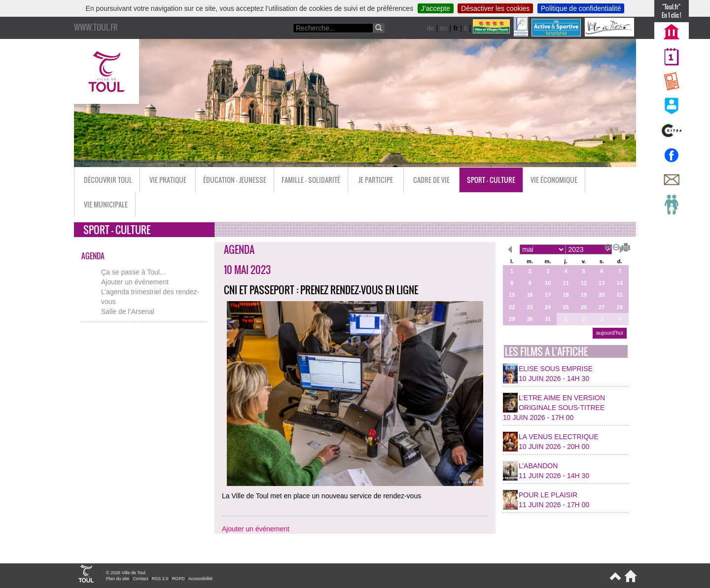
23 (530, 307)
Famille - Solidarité (311, 180)
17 (548, 295)
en (444, 28)
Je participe (376, 180)
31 (548, 319)
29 (512, 319)
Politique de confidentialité (581, 8)
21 (620, 295)
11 (566, 283)
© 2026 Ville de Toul (126, 573)
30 (530, 319)
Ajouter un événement (135, 282)
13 (602, 283)
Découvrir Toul (108, 180)
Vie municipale (106, 204)
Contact (140, 579)
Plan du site (118, 579)
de (430, 28)
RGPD (178, 579)
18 (566, 295)
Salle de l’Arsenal (128, 311)
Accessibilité (200, 579)
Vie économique (554, 180)
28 (620, 307)
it (466, 28)
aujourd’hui (610, 333)
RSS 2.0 (160, 579)
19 (584, 295)
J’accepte (436, 8)
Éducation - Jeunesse (235, 180)
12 (584, 283)
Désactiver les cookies (495, 8)
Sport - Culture (491, 180)
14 (620, 283)
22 (512, 307)
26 (584, 307)
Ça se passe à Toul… (134, 272)
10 (548, 283)
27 (602, 307)
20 (602, 295)
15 (512, 295)
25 (566, 307)
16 (530, 295)
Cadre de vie (431, 180)
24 (548, 307)
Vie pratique (168, 180)
